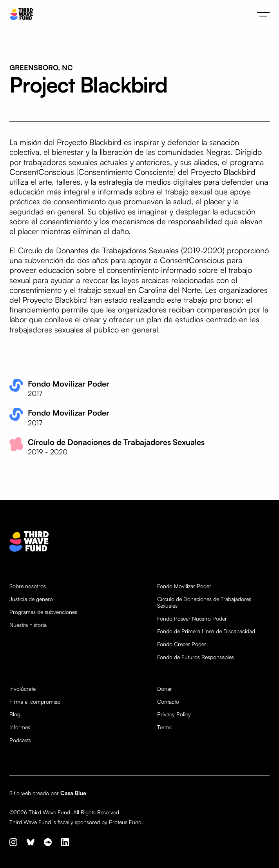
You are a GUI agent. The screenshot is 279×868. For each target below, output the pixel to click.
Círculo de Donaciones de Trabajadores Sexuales (204, 602)
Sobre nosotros (28, 586)
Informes (20, 727)
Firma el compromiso (35, 702)
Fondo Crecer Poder (182, 644)
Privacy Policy (174, 714)
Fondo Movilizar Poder (184, 586)
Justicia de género (31, 599)
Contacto (168, 702)
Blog (15, 714)
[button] (263, 14)
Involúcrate (23, 689)
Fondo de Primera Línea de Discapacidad (206, 631)
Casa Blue (73, 793)
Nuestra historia (28, 625)
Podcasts (20, 740)
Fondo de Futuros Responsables (196, 657)
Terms (164, 727)
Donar (165, 689)
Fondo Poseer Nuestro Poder (192, 619)
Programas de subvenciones (43, 612)
